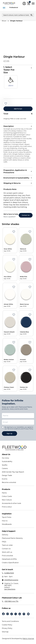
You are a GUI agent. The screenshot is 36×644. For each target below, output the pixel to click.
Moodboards (7, 524)
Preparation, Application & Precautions (15, 171)
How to (5, 521)
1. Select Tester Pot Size (9, 70)
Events (5, 479)
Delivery (5, 535)
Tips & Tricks (7, 517)
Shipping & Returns (12, 183)
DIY (4, 7)
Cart (30, 2)
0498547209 (9, 573)
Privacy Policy (7, 628)
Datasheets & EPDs (9, 559)
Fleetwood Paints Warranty (12, 538)
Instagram (8, 614)
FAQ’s (4, 542)
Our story (5, 458)
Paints (4, 493)
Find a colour (7, 507)
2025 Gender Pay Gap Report (13, 472)
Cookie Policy (7, 625)
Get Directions (10, 589)
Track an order (7, 545)
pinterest (24, 614)
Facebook (3, 614)
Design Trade (7, 475)
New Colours (7, 500)
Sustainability (7, 461)
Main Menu (33, 3)
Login (24, 3)
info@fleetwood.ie (11, 580)
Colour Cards (7, 496)
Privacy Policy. (29, 429)
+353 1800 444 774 (11, 601)
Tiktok (12, 614)
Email (28, 614)
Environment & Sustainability (16, 178)
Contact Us (6, 549)
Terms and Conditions (10, 621)
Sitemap (5, 632)
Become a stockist (9, 482)
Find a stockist (7, 556)
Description (9, 126)
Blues (4, 21)
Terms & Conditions (14, 429)
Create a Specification (10, 563)
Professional (14, 7)
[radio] (11, 82)
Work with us (7, 552)
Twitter (16, 614)
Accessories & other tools (11, 503)
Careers (5, 468)
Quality (5, 465)
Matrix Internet (28, 639)
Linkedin (20, 614)
